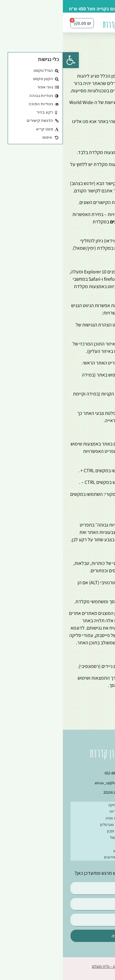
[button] (107, 25)
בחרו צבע (57, 851)
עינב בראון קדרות (61, 24)
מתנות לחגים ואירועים (57, 857)
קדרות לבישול (57, 837)
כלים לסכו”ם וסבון (57, 831)
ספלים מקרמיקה (58, 805)
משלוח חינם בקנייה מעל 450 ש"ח (38, 9)
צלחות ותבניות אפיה (58, 818)
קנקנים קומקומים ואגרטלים (57, 825)
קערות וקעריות (57, 811)
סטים (57, 844)
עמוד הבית (98, 42)
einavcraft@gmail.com (75, 129)
